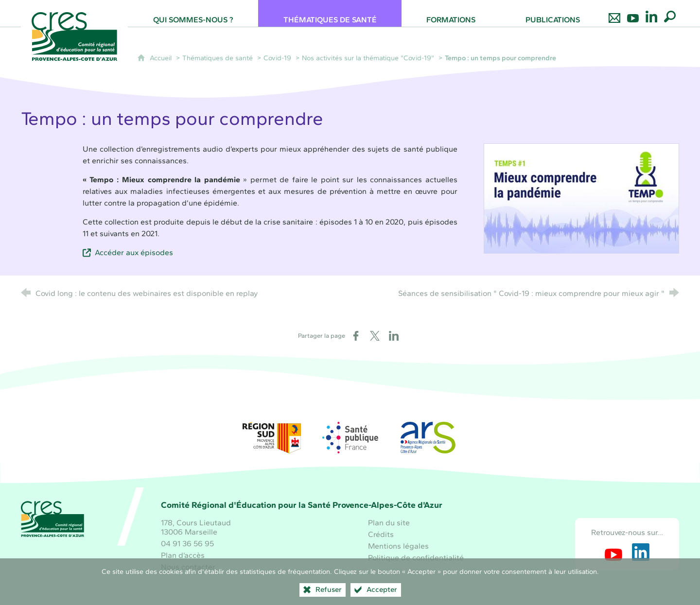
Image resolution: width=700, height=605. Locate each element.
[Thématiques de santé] (330, 13)
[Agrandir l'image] (581, 198)
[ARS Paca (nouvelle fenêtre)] (428, 438)
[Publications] (553, 13)
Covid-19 (277, 58)
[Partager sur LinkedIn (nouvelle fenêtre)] (394, 336)
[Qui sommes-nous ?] (193, 13)
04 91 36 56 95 (187, 544)
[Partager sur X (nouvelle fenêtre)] (375, 336)
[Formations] (451, 13)
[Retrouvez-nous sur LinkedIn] (651, 13)
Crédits (381, 534)
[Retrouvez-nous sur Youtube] (633, 13)
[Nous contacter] (614, 13)
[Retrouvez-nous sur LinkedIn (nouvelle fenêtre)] (641, 552)
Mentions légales (398, 546)
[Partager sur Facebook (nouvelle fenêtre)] (356, 336)
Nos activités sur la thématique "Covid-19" (368, 58)
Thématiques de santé (218, 58)
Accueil (162, 58)
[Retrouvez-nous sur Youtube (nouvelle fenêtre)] (613, 552)
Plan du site (389, 523)
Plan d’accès (183, 555)
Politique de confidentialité (416, 558)
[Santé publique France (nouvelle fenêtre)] (350, 438)
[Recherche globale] (670, 13)
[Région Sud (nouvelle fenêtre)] (272, 438)
